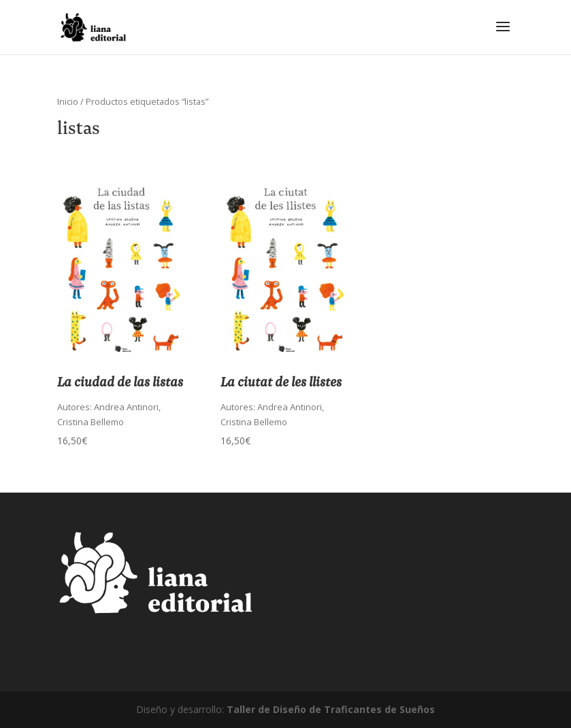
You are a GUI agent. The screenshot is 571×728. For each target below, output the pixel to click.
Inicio (68, 101)
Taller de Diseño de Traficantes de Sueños (331, 709)
